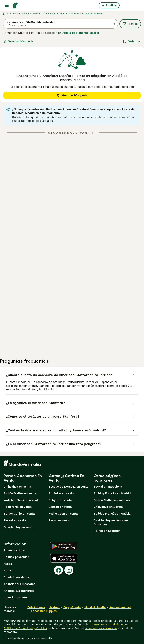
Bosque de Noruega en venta (69, 487)
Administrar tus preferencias (101, 628)
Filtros (130, 24)
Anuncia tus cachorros (19, 591)
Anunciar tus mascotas (19, 584)
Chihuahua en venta (17, 487)
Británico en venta (61, 493)
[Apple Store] (64, 558)
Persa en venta (59, 520)
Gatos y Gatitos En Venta (66, 478)
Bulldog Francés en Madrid (112, 493)
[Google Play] (64, 546)
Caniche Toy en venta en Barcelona (111, 522)
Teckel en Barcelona (108, 487)
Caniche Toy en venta (19, 527)
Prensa (9, 571)
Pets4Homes (36, 607)
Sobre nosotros (14, 550)
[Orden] (132, 41)
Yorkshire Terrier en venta (22, 500)
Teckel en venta (15, 520)
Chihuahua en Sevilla (108, 507)
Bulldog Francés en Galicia (112, 514)
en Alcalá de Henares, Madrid (78, 33)
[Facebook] (58, 570)
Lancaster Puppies (44, 611)
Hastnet (54, 607)
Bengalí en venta (60, 507)
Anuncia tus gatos (16, 598)
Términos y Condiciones (108, 625)
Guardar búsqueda (18, 41)
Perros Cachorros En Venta (23, 478)
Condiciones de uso (17, 577)
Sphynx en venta (60, 500)
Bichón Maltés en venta (20, 493)
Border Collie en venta (19, 514)
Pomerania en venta (18, 507)
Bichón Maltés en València (112, 500)
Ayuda (8, 564)
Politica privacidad (16, 557)
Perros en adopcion (107, 531)
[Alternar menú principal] (7, 5)
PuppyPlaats (72, 607)
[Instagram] (69, 570)
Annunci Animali (120, 607)
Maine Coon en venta (63, 514)
